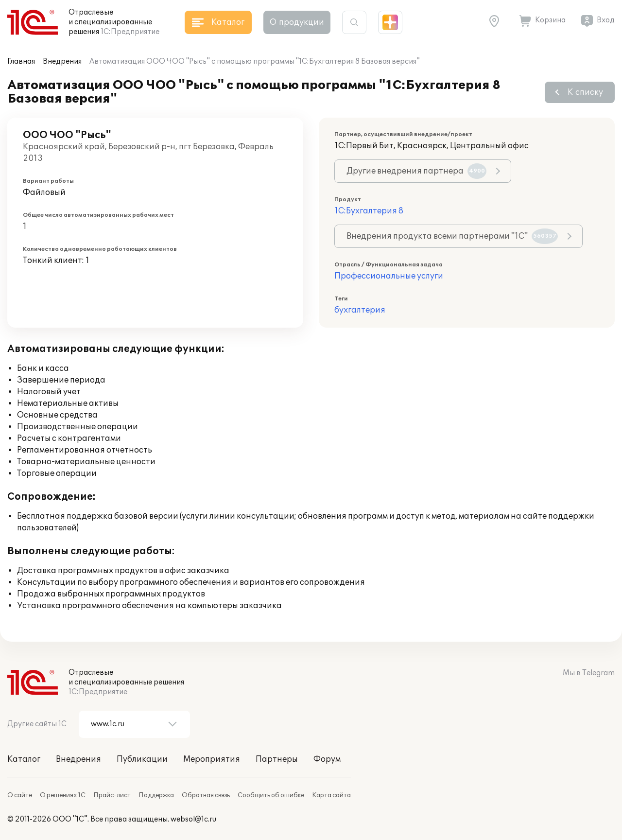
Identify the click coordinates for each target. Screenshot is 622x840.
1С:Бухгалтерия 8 (369, 211)
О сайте (20, 795)
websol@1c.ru (193, 819)
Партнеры (277, 759)
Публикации (142, 759)
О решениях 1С (63, 795)
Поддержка (156, 795)
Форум (327, 759)
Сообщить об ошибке (271, 795)
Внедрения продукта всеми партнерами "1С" (452, 236)
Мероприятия (212, 759)
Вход (606, 20)
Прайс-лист (112, 795)
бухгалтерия (360, 310)
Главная (21, 61)
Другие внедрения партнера (416, 171)
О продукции (297, 22)
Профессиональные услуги (389, 276)
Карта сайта (331, 795)
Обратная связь (206, 795)
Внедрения (62, 61)
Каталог (24, 759)
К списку (585, 92)
